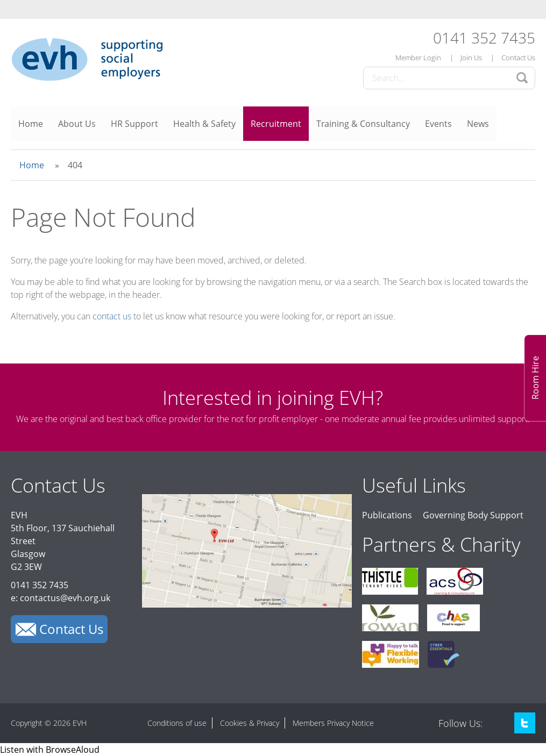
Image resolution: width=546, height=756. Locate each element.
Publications (387, 515)
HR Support (134, 124)
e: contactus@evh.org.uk (61, 598)
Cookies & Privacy (250, 723)
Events (438, 124)
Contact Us (518, 58)
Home (31, 124)
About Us (77, 124)
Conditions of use (177, 723)
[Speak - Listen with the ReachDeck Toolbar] (50, 750)
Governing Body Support (473, 515)
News (478, 124)
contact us (112, 316)
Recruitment (276, 124)
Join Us (471, 58)
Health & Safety (204, 124)
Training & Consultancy (363, 124)
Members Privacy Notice (333, 723)
